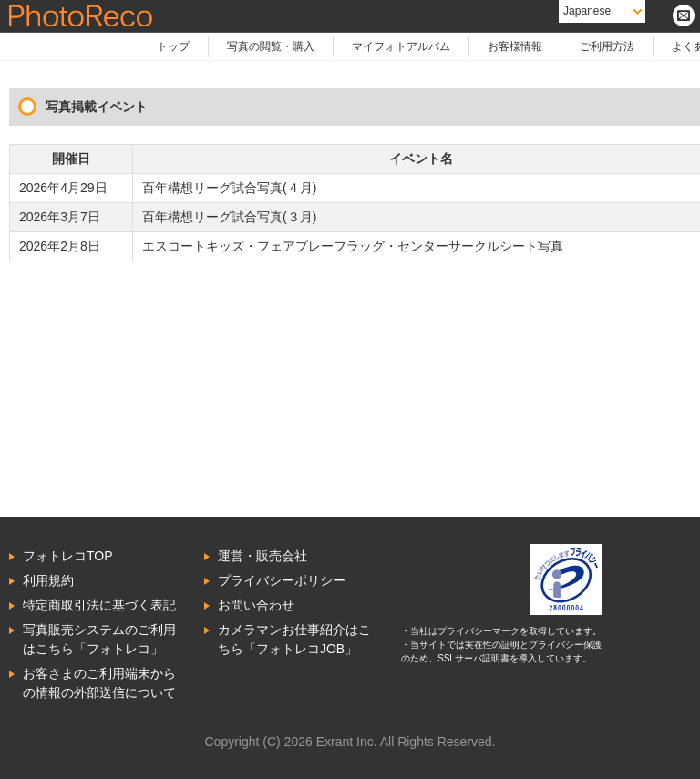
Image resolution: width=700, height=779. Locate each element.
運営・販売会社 (262, 556)
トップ (173, 46)
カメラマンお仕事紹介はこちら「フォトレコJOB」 (294, 639)
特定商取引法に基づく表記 (99, 605)
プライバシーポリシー (282, 580)
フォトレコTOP (68, 556)
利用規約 (48, 580)
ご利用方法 (607, 46)
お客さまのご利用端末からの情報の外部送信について (99, 683)
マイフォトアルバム (401, 46)
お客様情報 (515, 46)
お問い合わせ (256, 605)
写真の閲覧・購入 (271, 46)
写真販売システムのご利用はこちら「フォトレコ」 (99, 639)
